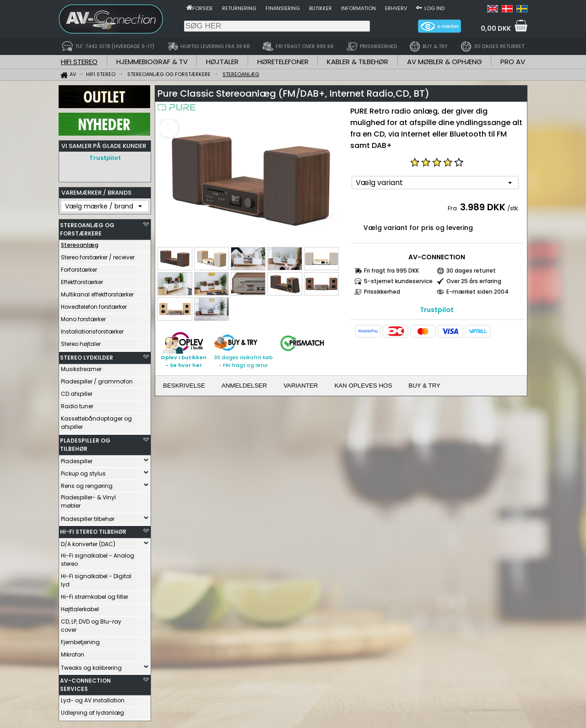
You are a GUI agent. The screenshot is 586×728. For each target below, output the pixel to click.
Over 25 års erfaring (474, 281)
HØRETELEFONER (283, 62)
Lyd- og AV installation (93, 698)
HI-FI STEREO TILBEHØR (93, 529)
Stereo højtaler (81, 342)
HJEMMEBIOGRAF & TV (152, 62)
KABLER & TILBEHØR (358, 62)
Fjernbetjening (80, 640)
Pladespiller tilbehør (88, 517)
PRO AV (513, 62)
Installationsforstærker (92, 329)
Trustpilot (105, 158)
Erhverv (396, 8)
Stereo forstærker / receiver (98, 255)
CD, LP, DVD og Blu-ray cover (91, 623)
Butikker (320, 8)
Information (358, 8)
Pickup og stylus (83, 471)
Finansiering (283, 8)
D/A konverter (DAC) (88, 542)
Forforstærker (79, 267)
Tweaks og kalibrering (91, 665)
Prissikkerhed (382, 292)
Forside (203, 8)
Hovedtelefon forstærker (94, 304)
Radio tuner (77, 404)
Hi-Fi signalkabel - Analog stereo (98, 557)
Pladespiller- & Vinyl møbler (88, 499)
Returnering (239, 8)
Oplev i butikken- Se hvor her (184, 361)
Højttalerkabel (80, 607)
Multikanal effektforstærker (97, 292)
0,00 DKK (496, 28)
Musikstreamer (81, 367)
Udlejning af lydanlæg (92, 710)
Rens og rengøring (87, 484)
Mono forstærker (83, 317)
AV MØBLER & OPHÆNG (445, 62)
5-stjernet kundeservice (398, 281)
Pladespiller (77, 459)
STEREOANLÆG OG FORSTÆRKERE (87, 227)
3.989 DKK (483, 207)
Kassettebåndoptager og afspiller (96, 420)
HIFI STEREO (79, 62)
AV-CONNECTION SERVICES (85, 682)
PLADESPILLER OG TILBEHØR (85, 442)
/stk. (513, 208)
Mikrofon (73, 652)
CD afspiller (77, 391)
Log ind (434, 8)
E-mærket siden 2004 (477, 292)
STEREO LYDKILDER (87, 355)
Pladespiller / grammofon (97, 379)
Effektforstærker (82, 280)
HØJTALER (222, 62)
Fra (453, 208)
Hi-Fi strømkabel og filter (95, 594)
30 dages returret (471, 271)
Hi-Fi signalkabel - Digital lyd (96, 578)
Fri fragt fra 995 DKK (391, 271)
